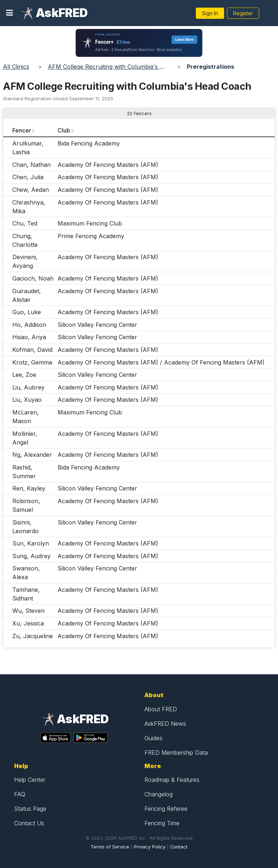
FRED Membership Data (176, 753)
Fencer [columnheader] (22, 130)
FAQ (20, 794)
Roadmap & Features (172, 780)
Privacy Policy (150, 847)
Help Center (30, 780)
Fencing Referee (166, 809)
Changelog (159, 794)
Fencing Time (162, 823)
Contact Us (29, 823)
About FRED (161, 709)
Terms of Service (110, 847)
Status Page (30, 809)
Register (243, 13)
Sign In (210, 13)
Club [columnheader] (64, 130)
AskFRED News (165, 724)
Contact (179, 847)
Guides (153, 738)
